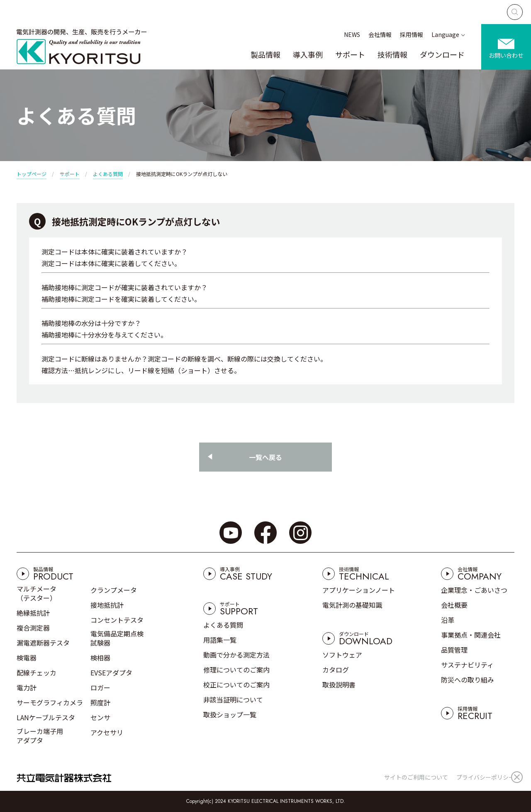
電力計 (27, 687)
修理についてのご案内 (236, 670)
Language (445, 34)
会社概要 (454, 605)
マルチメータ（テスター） (37, 593)
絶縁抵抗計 (33, 613)
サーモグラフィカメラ (50, 702)
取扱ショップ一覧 (230, 714)
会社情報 (380, 34)
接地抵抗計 (107, 605)
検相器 (100, 658)
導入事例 (308, 54)
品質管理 (454, 650)
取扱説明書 (339, 685)
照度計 (100, 702)
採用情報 (412, 34)
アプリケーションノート (359, 590)
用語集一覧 (220, 640)
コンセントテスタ (117, 620)
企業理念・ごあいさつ (474, 590)
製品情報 (265, 54)
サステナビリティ (467, 665)
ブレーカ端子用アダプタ (40, 736)
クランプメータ (114, 590)
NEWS (352, 34)
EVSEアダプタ (111, 673)
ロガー (100, 687)
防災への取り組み (468, 680)
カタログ (336, 670)
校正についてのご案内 (236, 685)
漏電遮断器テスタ (43, 643)
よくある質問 (108, 174)
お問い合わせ (506, 55)
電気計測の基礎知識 (352, 605)
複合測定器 (33, 628)
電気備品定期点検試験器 (117, 638)
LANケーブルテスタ (46, 717)
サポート (350, 54)
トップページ (32, 174)
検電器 (27, 658)
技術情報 (392, 54)
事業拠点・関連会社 (471, 635)
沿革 (448, 620)
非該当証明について (233, 699)
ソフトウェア (342, 655)
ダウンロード (442, 54)
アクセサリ (107, 732)
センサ (100, 717)
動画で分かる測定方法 (236, 655)
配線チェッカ (37, 673)
